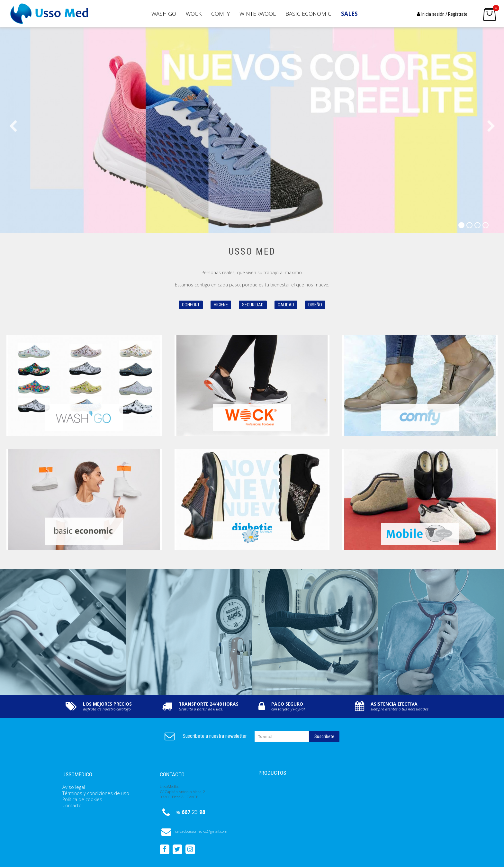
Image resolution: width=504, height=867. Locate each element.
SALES (349, 14)
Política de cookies (82, 799)
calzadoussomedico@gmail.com (194, 831)
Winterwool (258, 14)
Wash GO (164, 14)
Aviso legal (74, 787)
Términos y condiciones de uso (96, 793)
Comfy (221, 14)
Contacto (72, 805)
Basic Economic (308, 14)
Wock (194, 14)
